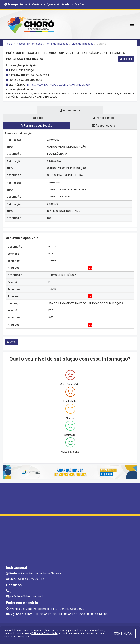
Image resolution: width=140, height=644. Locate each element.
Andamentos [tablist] (70, 110)
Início (9, 44)
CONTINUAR (123, 633)
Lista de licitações (83, 44)
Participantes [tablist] (103, 118)
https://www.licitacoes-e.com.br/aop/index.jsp (58, 85)
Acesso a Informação (29, 44)
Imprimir (126, 59)
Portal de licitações (57, 44)
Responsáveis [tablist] (103, 126)
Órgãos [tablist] (37, 118)
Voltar (12, 342)
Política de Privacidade (44, 633)
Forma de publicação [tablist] (37, 126)
